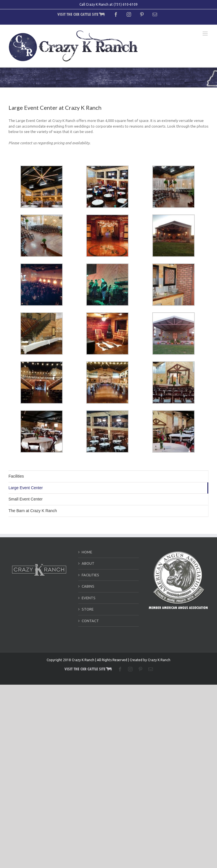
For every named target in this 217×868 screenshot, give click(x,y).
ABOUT (88, 563)
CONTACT (90, 621)
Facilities (16, 476)
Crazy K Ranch (159, 660)
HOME (87, 552)
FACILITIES (90, 575)
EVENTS (89, 598)
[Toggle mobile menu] (206, 34)
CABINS (88, 586)
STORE (88, 609)
